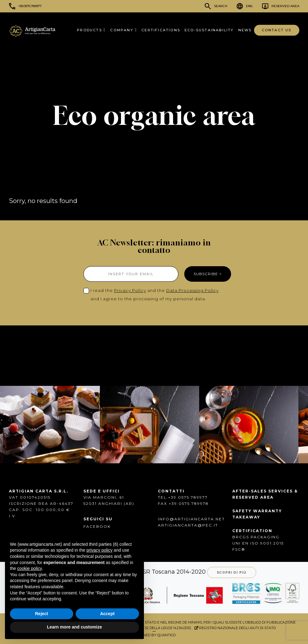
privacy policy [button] (100, 550)
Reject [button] (42, 614)
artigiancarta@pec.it (188, 525)
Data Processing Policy (192, 290)
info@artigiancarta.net (191, 519)
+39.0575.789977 (30, 6)
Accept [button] (107, 614)
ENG (249, 6)
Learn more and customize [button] (74, 627)
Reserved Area (285, 6)
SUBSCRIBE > (208, 274)
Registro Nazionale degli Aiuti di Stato (235, 628)
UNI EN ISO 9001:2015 (258, 543)
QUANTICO (166, 635)
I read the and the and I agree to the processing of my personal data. (155, 295)
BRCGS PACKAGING (256, 537)
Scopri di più (232, 572)
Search (221, 6)
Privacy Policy (130, 290)
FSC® (239, 549)
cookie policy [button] (29, 568)
